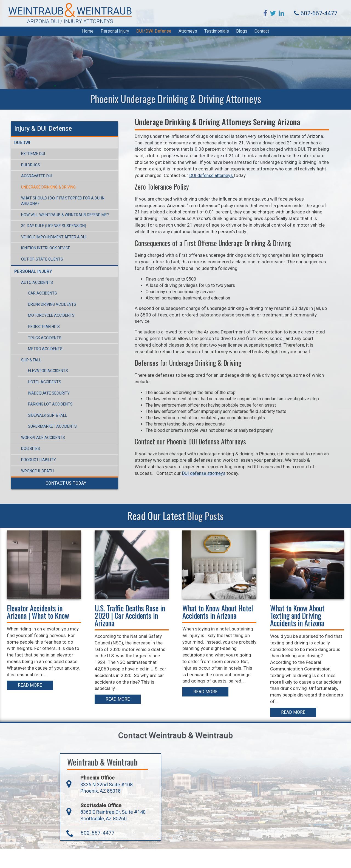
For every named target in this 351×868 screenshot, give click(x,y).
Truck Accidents (42, 329)
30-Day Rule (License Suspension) (51, 217)
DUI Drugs (28, 161)
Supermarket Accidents (50, 418)
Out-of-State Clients (39, 250)
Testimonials (217, 34)
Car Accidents (40, 284)
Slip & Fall (28, 351)
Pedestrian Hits (41, 318)
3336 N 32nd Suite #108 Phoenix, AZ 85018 (87, 806)
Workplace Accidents (40, 429)
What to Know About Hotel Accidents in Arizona (219, 631)
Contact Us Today (71, 474)
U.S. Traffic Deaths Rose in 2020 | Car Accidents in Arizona (131, 635)
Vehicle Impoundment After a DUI (51, 228)
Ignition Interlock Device (43, 239)
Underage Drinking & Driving (46, 184)
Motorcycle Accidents (49, 307)
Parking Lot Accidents (48, 395)
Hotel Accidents (42, 373)
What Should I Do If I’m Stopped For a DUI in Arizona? (70, 195)
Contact (262, 34)
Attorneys (188, 34)
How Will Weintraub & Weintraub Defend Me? (62, 206)
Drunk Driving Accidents (49, 296)
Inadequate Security (46, 384)
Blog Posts (205, 536)
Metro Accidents (43, 340)
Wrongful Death (35, 462)
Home (88, 34)
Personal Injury (115, 34)
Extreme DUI (30, 150)
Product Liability (36, 451)
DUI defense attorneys (240, 501)
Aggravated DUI (34, 173)
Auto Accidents (34, 274)
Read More (31, 711)
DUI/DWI (20, 139)
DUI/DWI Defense (154, 34)
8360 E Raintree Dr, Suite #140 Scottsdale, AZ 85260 (94, 834)
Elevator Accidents (45, 362)
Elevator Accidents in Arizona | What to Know (39, 631)
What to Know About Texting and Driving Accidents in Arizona (299, 635)
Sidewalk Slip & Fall (45, 407)
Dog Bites (28, 440)
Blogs (242, 34)
